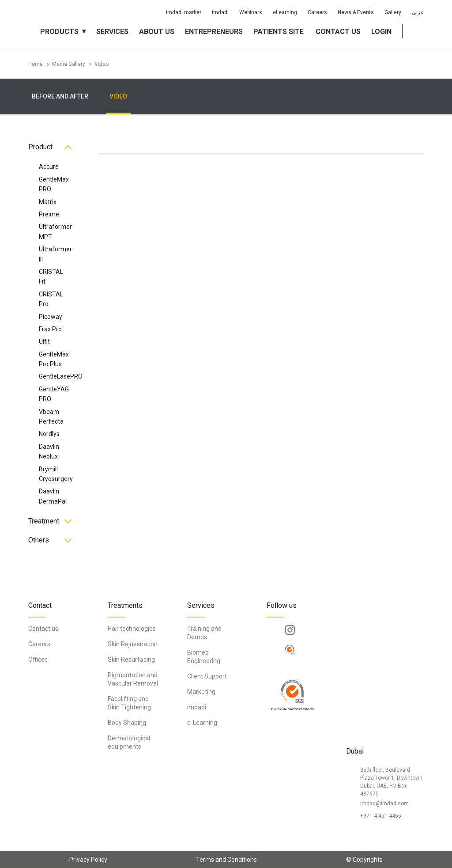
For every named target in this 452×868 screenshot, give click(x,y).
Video (102, 64)
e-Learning (202, 723)
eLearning (285, 12)
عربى (418, 12)
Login (381, 32)
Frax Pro (50, 329)
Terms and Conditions (226, 860)
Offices (38, 660)
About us (157, 32)
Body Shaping (127, 723)
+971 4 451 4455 (381, 816)
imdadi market (184, 12)
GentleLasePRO (61, 376)
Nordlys (49, 434)
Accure (49, 167)
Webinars (251, 12)
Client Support (207, 676)
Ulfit (44, 341)
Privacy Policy (88, 860)
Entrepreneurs (214, 32)
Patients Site (279, 32)
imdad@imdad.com (384, 804)
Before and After (60, 96)
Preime (49, 214)
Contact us (338, 32)
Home (36, 64)
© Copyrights (364, 860)
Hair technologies (132, 629)
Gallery (393, 12)
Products (59, 32)
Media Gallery (69, 64)
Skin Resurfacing (131, 660)
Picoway (51, 317)
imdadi (220, 12)
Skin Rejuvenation (133, 644)
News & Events (356, 12)
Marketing (201, 692)
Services (112, 32)
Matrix (48, 202)
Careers (317, 12)
